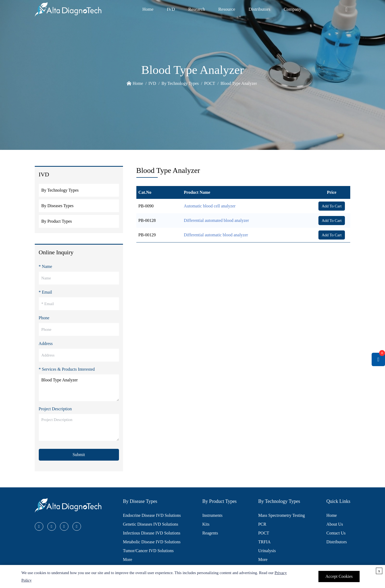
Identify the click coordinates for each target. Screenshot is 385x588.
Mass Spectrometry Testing (282, 515)
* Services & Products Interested (67, 369)
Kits (206, 524)
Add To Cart (332, 206)
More (128, 559)
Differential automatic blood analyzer (216, 235)
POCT (210, 83)
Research (197, 9)
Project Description (55, 409)
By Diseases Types (57, 206)
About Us (335, 524)
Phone (44, 318)
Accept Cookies (339, 576)
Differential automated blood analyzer (217, 220)
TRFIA (264, 542)
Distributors (259, 9)
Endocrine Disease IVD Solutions (152, 515)
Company (292, 9)
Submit (79, 455)
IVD (171, 9)
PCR (262, 524)
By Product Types (57, 221)
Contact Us (336, 533)
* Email (45, 292)
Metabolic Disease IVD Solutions (152, 542)
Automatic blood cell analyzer (210, 206)
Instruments (213, 515)
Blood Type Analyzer (239, 83)
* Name (45, 266)
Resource (227, 9)
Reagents (210, 533)
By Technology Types (180, 83)
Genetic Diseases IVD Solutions (151, 524)
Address (46, 344)
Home (148, 9)
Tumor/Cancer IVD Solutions (148, 551)
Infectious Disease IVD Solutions (152, 533)
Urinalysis (267, 551)
